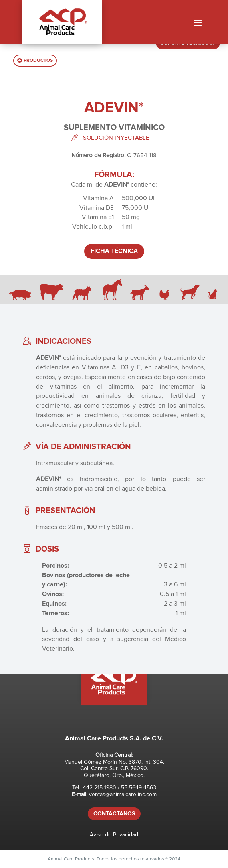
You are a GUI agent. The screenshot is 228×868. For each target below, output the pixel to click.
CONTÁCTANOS (114, 814)
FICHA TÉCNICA (114, 251)
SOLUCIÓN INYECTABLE (116, 138)
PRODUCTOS (38, 60)
